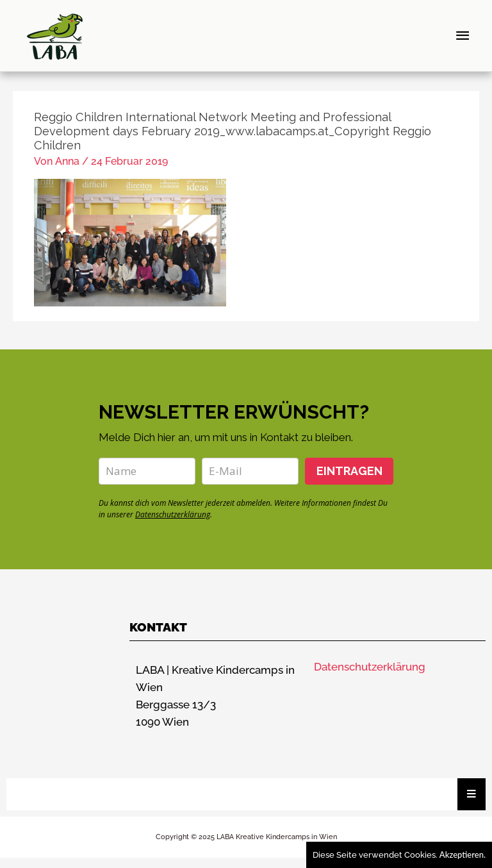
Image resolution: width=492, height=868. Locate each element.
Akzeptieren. (463, 855)
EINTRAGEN (349, 480)
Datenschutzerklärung (173, 524)
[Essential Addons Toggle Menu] (471, 804)
